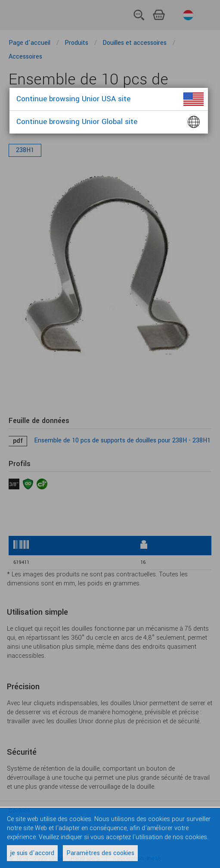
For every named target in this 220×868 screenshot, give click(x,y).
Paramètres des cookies (100, 853)
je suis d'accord (32, 853)
